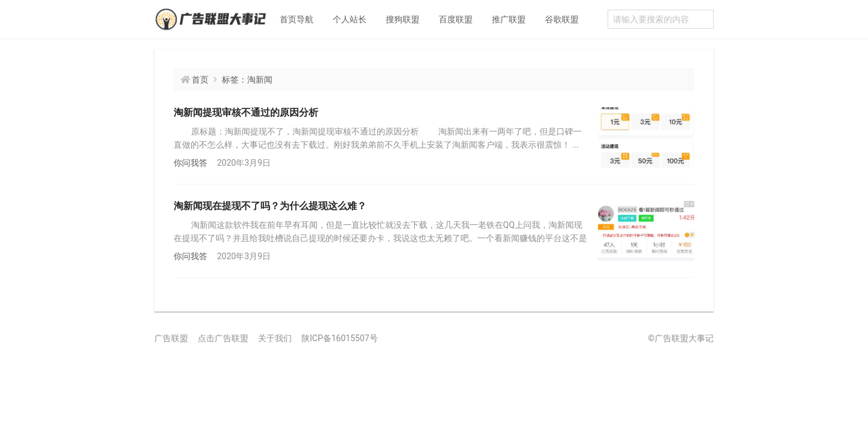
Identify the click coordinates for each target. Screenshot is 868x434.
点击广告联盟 (223, 338)
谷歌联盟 (562, 19)
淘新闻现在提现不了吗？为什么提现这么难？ (270, 206)
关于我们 (275, 338)
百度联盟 (456, 19)
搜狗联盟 (403, 19)
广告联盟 (171, 338)
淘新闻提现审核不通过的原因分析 (246, 112)
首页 (200, 80)
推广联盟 (509, 19)
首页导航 (297, 19)
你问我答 (190, 163)
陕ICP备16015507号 (340, 338)
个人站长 (350, 19)
